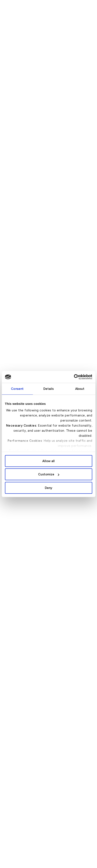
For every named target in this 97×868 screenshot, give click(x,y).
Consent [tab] (17, 389)
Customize (49, 474)
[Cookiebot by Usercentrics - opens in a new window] (74, 377)
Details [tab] (49, 389)
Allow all (48, 461)
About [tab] (80, 389)
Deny (48, 488)
